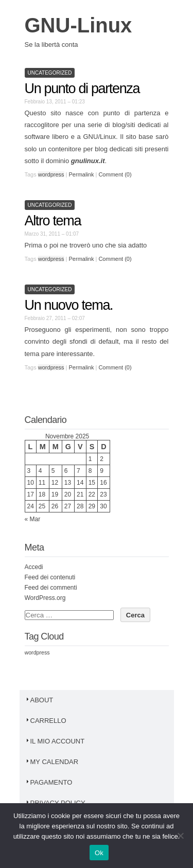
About (39, 700)
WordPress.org (45, 598)
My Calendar (52, 762)
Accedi (34, 567)
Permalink (82, 174)
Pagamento (49, 782)
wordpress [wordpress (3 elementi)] (37, 652)
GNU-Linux (78, 25)
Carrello (46, 721)
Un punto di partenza (82, 88)
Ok (99, 853)
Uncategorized (50, 73)
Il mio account (55, 741)
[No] (180, 836)
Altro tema (53, 221)
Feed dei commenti (51, 588)
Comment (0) (115, 174)
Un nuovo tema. (69, 305)
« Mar (33, 519)
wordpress (51, 174)
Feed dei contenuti (50, 577)
